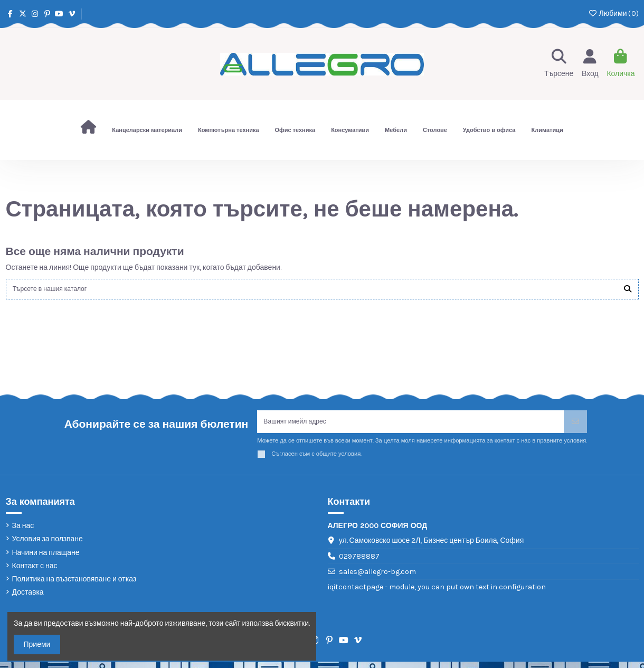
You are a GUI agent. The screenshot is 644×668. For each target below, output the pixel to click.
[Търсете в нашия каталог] (628, 291)
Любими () (613, 13)
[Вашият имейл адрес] (411, 426)
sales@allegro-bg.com (377, 578)
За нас (23, 533)
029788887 (359, 563)
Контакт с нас (35, 572)
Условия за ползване (48, 546)
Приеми (37, 645)
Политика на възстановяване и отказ (74, 586)
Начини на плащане (46, 559)
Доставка (28, 599)
